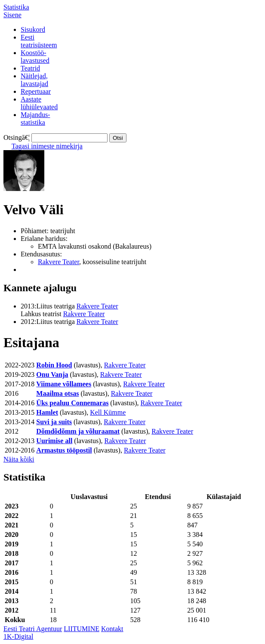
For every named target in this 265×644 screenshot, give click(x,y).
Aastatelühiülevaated (39, 103)
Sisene (12, 15)
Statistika (16, 7)
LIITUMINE (82, 629)
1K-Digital (18, 636)
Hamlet (47, 412)
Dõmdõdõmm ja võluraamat (78, 431)
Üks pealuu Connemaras (72, 403)
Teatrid (30, 68)
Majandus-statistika (35, 119)
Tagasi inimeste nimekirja (47, 146)
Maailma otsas (57, 393)
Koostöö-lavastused (35, 57)
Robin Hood (54, 365)
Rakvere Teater (59, 262)
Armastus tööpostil (64, 450)
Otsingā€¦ (17, 137)
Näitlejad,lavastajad (34, 80)
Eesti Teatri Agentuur (33, 629)
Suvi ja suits (54, 422)
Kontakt (112, 629)
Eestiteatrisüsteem (39, 41)
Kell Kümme (108, 412)
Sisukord (33, 29)
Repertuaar (36, 91)
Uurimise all (54, 441)
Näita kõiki (19, 459)
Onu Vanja (52, 374)
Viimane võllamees (64, 384)
